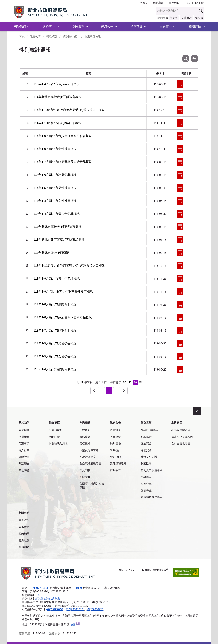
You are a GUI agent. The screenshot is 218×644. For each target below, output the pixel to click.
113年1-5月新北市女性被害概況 (55, 356)
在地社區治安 (88, 457)
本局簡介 (24, 430)
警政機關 (24, 534)
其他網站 (24, 547)
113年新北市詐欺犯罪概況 (51, 253)
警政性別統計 (71, 36)
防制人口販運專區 (152, 470)
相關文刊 (85, 477)
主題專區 (166, 26)
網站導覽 (158, 3)
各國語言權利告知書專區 (92, 486)
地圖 (75, 625)
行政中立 (115, 470)
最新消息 (115, 430)
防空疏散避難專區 (90, 464)
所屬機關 (24, 437)
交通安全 (146, 443)
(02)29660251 (55, 609)
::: (8, 1)
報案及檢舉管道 (89, 450)
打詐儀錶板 (56, 430)
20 (124, 383)
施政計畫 (24, 457)
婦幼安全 (146, 450)
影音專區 (146, 490)
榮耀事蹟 (24, 443)
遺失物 (199, 18)
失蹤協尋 (146, 464)
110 (38, 595)
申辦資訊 (85, 430)
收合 (197, 411)
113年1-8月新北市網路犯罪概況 (55, 304)
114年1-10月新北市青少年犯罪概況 (57, 123)
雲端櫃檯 (85, 443)
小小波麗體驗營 (181, 430)
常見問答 (85, 470)
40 (130, 383)
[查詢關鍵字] (176, 11)
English (200, 3)
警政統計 (52, 36)
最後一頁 (124, 391)
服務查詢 (85, 437)
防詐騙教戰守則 (59, 443)
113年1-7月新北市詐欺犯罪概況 (55, 331)
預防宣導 (136, 26)
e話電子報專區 (150, 430)
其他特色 (24, 470)
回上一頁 (194, 56)
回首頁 (144, 3)
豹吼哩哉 (54, 437)
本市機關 (24, 527)
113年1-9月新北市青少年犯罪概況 (57, 279)
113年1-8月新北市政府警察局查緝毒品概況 (63, 317)
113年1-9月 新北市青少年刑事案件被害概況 (63, 292)
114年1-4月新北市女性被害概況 (55, 201)
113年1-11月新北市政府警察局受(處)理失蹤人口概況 (69, 266)
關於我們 (20, 26)
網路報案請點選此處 (48, 599)
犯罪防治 (146, 437)
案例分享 (146, 484)
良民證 (174, 18)
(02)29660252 (75, 609)
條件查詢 (186, 56)
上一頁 (101, 391)
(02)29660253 (95, 609)
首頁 (22, 36)
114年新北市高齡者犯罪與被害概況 (57, 97)
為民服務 (78, 26)
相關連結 (195, 26)
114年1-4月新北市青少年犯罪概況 (57, 214)
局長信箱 (174, 3)
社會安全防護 (149, 457)
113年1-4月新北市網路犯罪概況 (55, 369)
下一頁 (116, 391)
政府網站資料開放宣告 (155, 570)
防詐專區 (49, 26)
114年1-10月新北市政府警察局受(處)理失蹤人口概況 (69, 110)
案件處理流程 (118, 464)
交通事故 (186, 18)
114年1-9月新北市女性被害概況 (55, 149)
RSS (187, 3)
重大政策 (24, 520)
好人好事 (24, 450)
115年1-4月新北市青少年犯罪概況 (57, 84)
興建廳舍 (24, 464)
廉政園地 (115, 443)
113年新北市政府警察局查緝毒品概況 (59, 240)
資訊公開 (115, 457)
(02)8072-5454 (39, 588)
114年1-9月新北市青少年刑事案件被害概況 (63, 136)
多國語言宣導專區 (152, 497)
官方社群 (24, 540)
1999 (79, 588)
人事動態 (115, 437)
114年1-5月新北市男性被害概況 (55, 188)
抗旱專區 (146, 477)
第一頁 (94, 391)
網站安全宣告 (127, 570)
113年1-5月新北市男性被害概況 (55, 343)
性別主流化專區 (181, 443)
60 (135, 383)
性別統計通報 (93, 36)
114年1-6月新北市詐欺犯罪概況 (55, 175)
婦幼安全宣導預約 (182, 437)
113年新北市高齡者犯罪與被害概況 (57, 227)
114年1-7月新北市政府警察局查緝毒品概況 (63, 162)
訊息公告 (107, 26)
